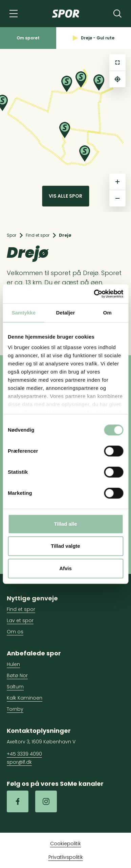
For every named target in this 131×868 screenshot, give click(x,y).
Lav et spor (20, 620)
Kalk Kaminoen (25, 698)
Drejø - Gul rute (94, 38)
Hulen (13, 664)
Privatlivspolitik (66, 857)
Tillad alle (65, 524)
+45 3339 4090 (24, 754)
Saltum (15, 687)
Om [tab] (107, 313)
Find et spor (38, 235)
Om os (15, 632)
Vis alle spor (65, 196)
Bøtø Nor (17, 675)
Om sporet (28, 38)
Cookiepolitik (65, 844)
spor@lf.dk (19, 762)
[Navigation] (14, 14)
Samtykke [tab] (24, 313)
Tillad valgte (65, 546)
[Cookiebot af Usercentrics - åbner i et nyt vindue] (94, 294)
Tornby (15, 709)
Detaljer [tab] (66, 313)
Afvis (65, 568)
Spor (12, 235)
